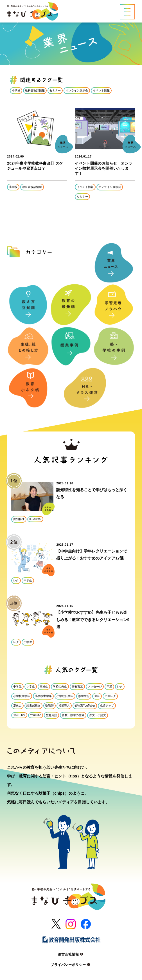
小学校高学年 (22, 696)
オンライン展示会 (77, 90)
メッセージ (95, 686)
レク (16, 580)
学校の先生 (60, 686)
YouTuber (19, 715)
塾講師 (49, 706)
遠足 (97, 696)
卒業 (109, 686)
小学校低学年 (65, 696)
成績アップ (107, 706)
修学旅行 (84, 696)
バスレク (110, 696)
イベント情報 (101, 90)
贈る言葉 (77, 686)
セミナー (55, 90)
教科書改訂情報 (35, 90)
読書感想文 (33, 706)
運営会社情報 (71, 954)
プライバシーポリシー (71, 965)
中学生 (28, 580)
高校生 (44, 686)
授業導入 (64, 706)
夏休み (17, 706)
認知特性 (19, 519)
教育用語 (51, 715)
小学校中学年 (43, 696)
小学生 (28, 642)
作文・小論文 (98, 715)
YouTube (36, 715)
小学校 (16, 90)
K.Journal (35, 519)
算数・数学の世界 (73, 715)
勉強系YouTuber (85, 706)
